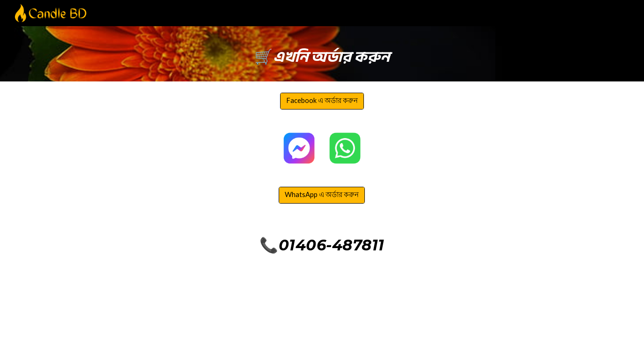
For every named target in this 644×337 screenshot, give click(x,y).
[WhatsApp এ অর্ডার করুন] (322, 195)
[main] (322, 54)
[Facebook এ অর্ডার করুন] (322, 101)
